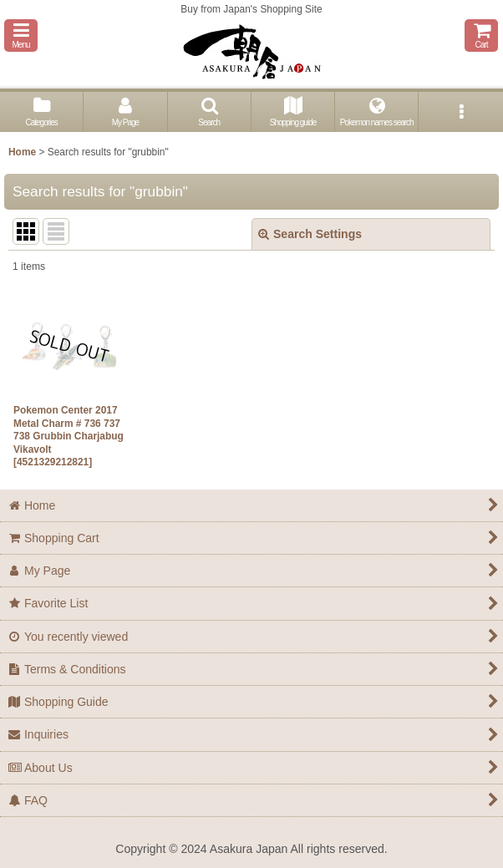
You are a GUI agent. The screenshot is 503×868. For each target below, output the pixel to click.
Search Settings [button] (310, 234)
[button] (21, 36)
